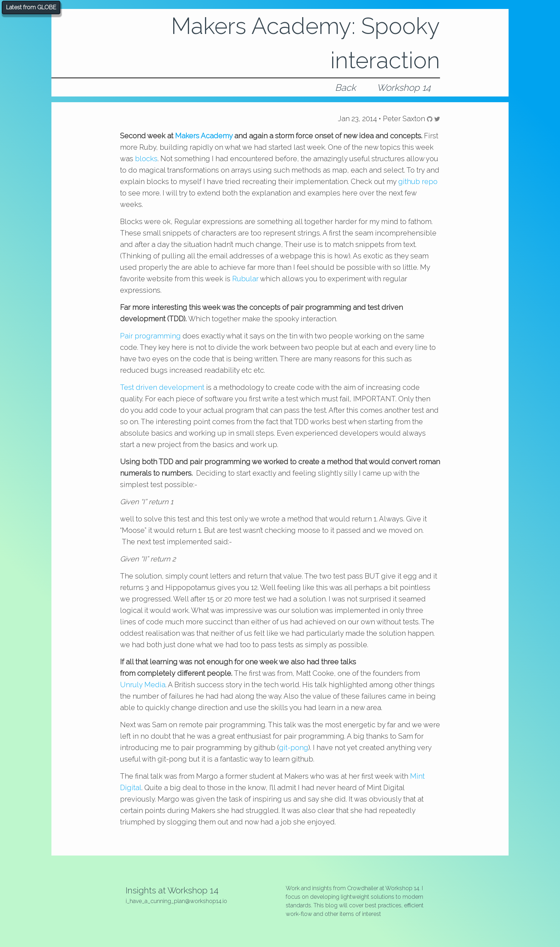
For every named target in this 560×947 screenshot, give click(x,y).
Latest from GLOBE (31, 7)
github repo (418, 182)
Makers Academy (204, 136)
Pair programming (150, 336)
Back (345, 88)
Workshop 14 (404, 88)
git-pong (294, 748)
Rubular (245, 279)
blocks (146, 159)
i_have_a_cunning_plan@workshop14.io (176, 901)
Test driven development (162, 387)
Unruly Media (143, 685)
